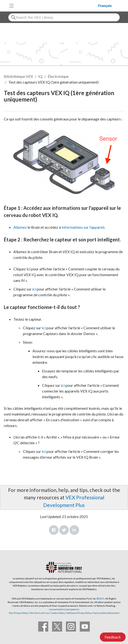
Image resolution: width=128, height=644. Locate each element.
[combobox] (64, 17)
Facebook (54, 530)
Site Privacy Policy (18, 613)
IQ (40, 76)
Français (105, 6)
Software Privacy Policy (79, 613)
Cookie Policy (58, 613)
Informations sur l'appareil (83, 227)
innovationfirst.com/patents (64, 609)
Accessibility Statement (106, 613)
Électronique (58, 76)
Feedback (113, 637)
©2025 (101, 598)
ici (34, 289)
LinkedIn (74, 530)
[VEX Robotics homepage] (57, 6)
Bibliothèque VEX (18, 76)
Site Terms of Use (39, 613)
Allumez (20, 227)
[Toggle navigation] (11, 6)
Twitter (64, 530)
